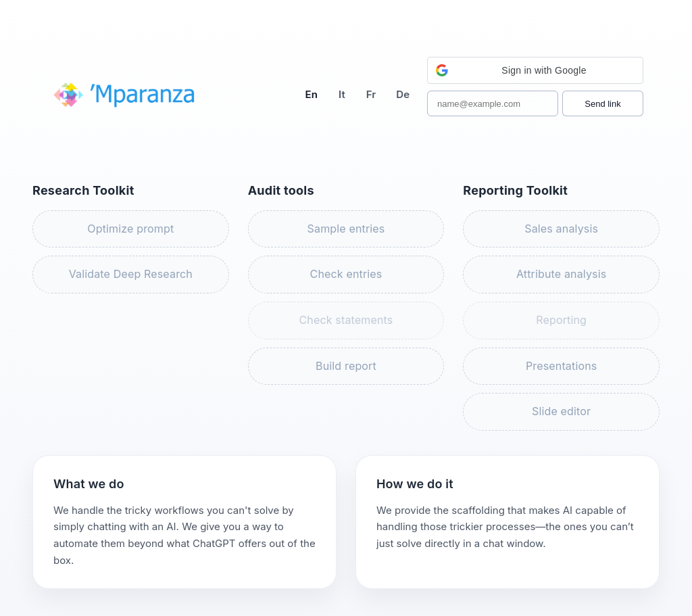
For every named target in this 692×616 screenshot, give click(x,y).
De (403, 94)
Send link (602, 104)
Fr (371, 94)
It (342, 94)
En (312, 94)
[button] (535, 70)
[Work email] (493, 103)
